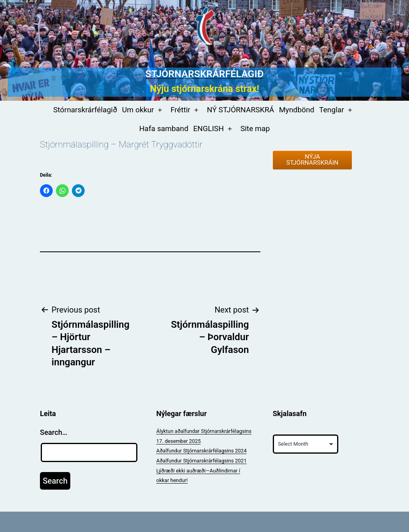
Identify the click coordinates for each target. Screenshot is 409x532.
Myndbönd (296, 110)
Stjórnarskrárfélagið (204, 74)
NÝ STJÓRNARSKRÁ (240, 110)
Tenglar (332, 110)
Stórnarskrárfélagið (85, 110)
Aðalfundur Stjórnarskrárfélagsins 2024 (201, 451)
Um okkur (138, 110)
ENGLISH (209, 129)
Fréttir (181, 110)
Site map (255, 129)
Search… (54, 432)
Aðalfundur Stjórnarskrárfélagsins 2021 (201, 461)
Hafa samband (164, 129)
